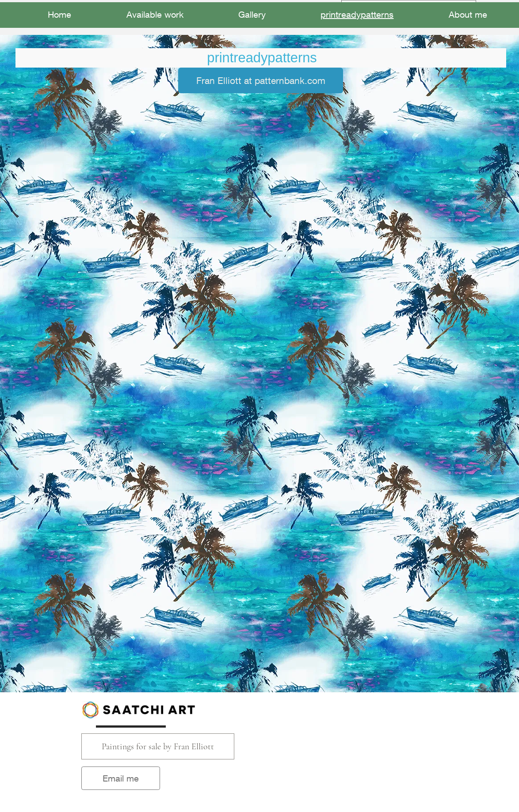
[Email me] (121, 778)
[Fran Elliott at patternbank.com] (261, 80)
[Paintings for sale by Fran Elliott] (158, 746)
